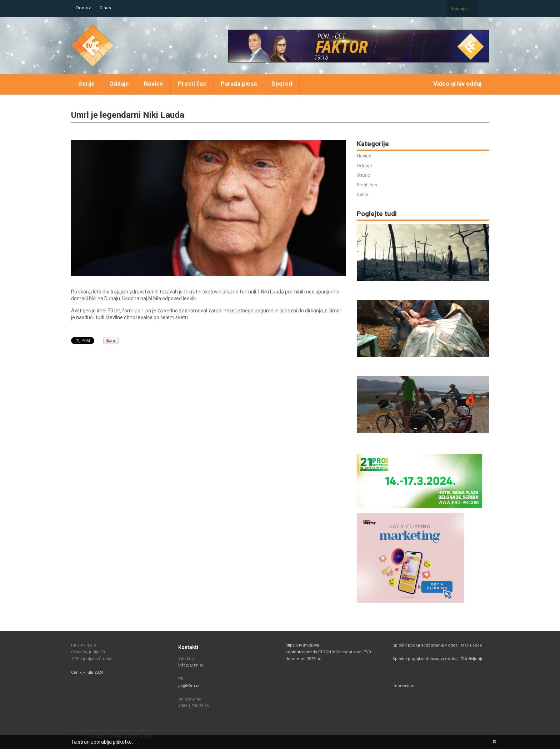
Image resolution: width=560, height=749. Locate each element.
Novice (153, 84)
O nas (105, 8)
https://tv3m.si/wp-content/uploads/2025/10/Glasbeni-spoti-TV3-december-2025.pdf (329, 652)
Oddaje (119, 84)
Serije (86, 84)
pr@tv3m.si (189, 686)
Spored (282, 84)
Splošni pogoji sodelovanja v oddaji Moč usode (438, 645)
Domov (83, 8)
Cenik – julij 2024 (87, 672)
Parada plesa (239, 84)
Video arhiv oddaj (457, 84)
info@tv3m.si (191, 665)
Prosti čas (192, 84)
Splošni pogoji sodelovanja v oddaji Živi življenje (438, 659)
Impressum (404, 686)
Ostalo (364, 175)
